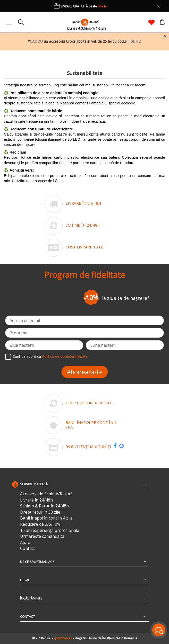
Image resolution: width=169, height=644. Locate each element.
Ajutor (26, 543)
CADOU (36, 41)
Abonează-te (85, 372)
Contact (28, 548)
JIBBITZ (135, 41)
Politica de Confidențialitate (65, 357)
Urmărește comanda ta (42, 536)
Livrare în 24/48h (36, 500)
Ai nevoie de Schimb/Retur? (46, 494)
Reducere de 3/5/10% (40, 524)
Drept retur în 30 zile (40, 512)
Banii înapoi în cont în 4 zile (46, 518)
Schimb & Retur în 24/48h (44, 506)
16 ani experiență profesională (50, 530)
